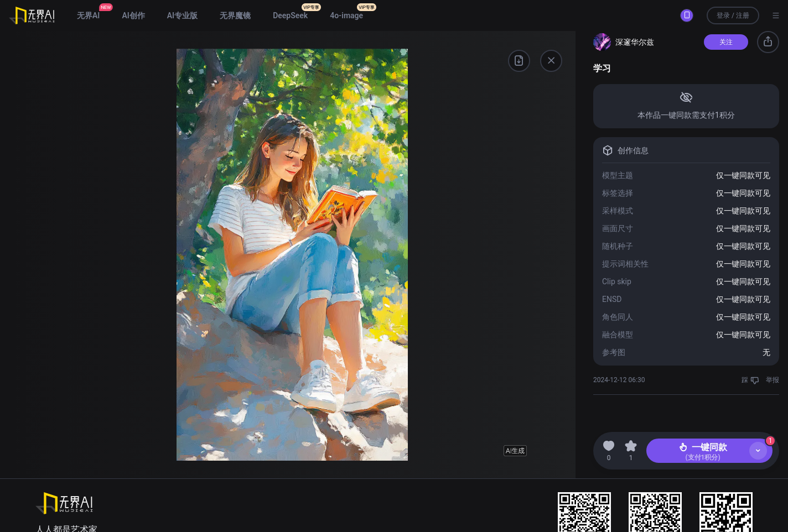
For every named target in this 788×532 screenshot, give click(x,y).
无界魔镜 (235, 15)
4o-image (346, 15)
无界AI (88, 15)
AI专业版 (182, 15)
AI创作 (133, 15)
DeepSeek (290, 15)
